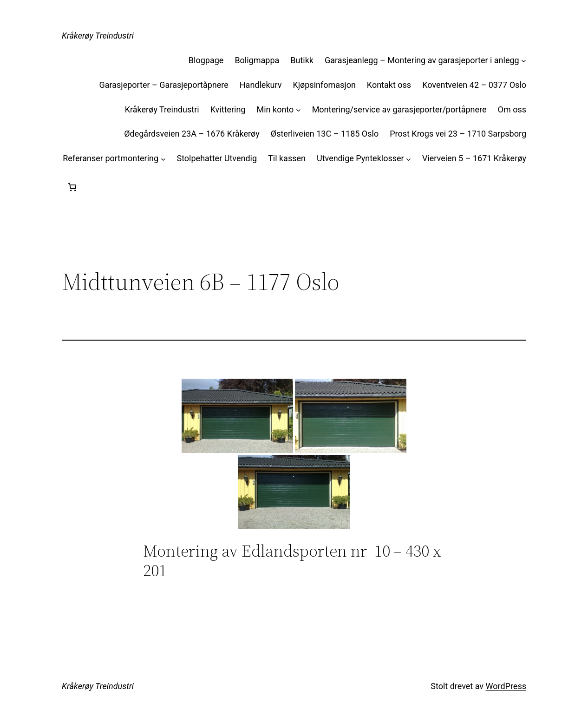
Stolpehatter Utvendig (217, 158)
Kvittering (228, 109)
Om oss (512, 109)
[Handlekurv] (72, 187)
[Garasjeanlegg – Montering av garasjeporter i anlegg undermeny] (524, 61)
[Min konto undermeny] (298, 110)
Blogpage (206, 60)
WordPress (506, 686)
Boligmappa (257, 60)
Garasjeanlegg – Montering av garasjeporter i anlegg (422, 60)
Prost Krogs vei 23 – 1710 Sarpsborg (458, 134)
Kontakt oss (389, 85)
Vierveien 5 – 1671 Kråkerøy (474, 158)
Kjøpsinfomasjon (324, 85)
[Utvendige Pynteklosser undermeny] (408, 159)
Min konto (275, 109)
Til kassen (287, 158)
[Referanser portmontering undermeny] (163, 159)
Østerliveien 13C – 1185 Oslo (325, 134)
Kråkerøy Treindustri (98, 36)
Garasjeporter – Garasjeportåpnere (163, 85)
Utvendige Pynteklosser (360, 158)
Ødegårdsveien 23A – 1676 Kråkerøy (192, 134)
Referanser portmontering (111, 158)
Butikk (302, 60)
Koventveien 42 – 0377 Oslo (474, 85)
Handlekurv (261, 85)
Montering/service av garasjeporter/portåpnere (399, 109)
